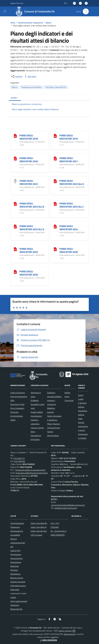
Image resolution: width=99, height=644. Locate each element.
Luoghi (81, 399)
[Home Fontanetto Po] (36, 11)
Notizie (67, 393)
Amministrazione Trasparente (30, 23)
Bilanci (48, 23)
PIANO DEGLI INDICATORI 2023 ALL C (72, 205)
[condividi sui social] (17, 76)
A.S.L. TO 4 (55, 523)
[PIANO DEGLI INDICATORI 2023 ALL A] (55, 181)
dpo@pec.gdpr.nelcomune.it (66, 508)
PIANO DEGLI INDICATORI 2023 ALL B (32, 205)
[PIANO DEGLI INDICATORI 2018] (15, 136)
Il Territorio (82, 403)
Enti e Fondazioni (17, 408)
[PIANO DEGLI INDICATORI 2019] (55, 136)
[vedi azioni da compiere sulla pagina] (30, 76)
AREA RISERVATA (48, 640)
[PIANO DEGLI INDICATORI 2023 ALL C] (55, 204)
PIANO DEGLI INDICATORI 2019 (69, 137)
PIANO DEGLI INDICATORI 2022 (29, 182)
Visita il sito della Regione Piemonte (45, 523)
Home (13, 23)
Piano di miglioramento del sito (18, 543)
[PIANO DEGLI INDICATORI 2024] (55, 226)
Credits (13, 597)
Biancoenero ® (70, 634)
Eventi (81, 395)
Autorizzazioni (36, 416)
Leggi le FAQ (15, 551)
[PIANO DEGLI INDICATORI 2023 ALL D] (15, 226)
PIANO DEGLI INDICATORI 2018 (29, 137)
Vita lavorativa (53, 436)
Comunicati (69, 400)
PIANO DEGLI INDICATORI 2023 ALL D (32, 228)
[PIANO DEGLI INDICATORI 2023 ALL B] (15, 204)
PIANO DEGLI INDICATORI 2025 (29, 250)
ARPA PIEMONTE (58, 535)
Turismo (50, 432)
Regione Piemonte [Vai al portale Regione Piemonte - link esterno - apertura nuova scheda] (17, 3)
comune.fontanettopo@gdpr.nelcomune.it (68, 505)
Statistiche (15, 605)
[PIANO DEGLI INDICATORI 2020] (15, 158)
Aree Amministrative (19, 397)
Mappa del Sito (16, 609)
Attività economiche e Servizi (83, 426)
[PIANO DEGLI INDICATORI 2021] (55, 158)
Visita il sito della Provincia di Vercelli (45, 527)
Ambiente (35, 400)
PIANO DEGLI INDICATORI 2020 (29, 160)
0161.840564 (20, 461)
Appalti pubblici (37, 412)
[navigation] (5, 11)
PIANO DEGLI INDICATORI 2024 (69, 228)
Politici (13, 420)
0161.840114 (19, 458)
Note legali (15, 590)
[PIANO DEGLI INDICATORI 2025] (15, 249)
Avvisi (67, 397)
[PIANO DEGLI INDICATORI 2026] (55, 249)
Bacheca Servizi (17, 578)
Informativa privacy (18, 586)
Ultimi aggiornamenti (19, 601)
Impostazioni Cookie (18, 593)
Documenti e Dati (17, 404)
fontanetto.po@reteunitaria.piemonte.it (32, 473)
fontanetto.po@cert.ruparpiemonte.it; (31, 470)
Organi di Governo (18, 393)
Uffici (12, 400)
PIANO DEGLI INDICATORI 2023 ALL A (72, 182)
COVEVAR (55, 527)
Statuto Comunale (18, 582)
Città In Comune (65, 631)
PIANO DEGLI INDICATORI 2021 (69, 160)
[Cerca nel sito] (86, 11)
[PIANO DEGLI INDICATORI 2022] (15, 181)
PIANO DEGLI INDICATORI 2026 (69, 250)
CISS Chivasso (36, 535)
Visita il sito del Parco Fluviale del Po (45, 531)
